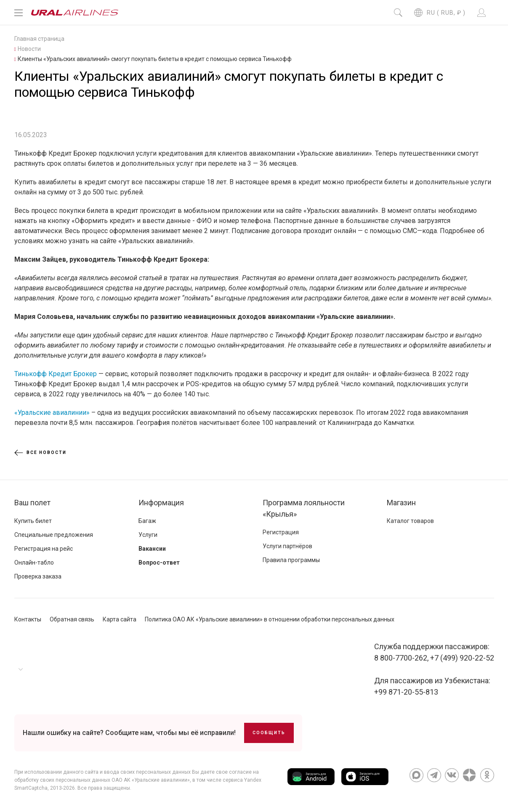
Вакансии (152, 549)
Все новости (40, 453)
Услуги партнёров (287, 546)
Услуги (148, 535)
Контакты (28, 619)
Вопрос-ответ (159, 563)
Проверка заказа (38, 576)
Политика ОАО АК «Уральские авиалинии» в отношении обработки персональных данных (270, 619)
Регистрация (281, 532)
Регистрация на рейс (44, 549)
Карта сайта (120, 619)
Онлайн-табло (34, 563)
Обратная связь (72, 619)
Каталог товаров (410, 521)
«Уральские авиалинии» (52, 413)
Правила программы (291, 560)
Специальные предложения (54, 535)
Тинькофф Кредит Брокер (56, 374)
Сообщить (269, 733)
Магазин (401, 503)
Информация (161, 503)
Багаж (147, 521)
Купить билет (33, 521)
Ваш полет (32, 503)
